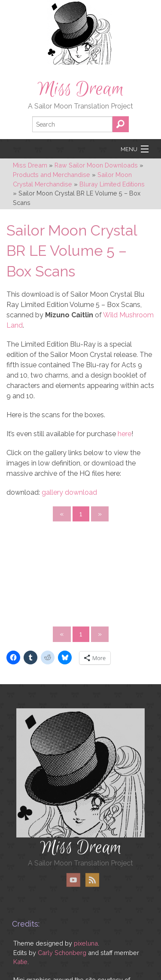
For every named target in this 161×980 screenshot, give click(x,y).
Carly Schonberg (62, 953)
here (125, 434)
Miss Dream (81, 89)
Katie (20, 962)
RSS (92, 880)
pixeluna (86, 943)
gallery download (69, 492)
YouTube (73, 880)
